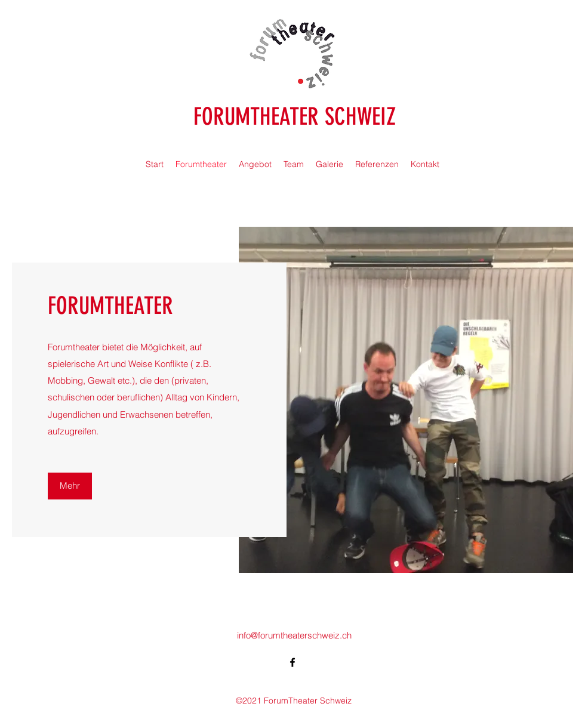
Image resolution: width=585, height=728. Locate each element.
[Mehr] (70, 486)
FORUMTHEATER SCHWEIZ (295, 117)
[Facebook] (292, 662)
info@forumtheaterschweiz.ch (294, 635)
